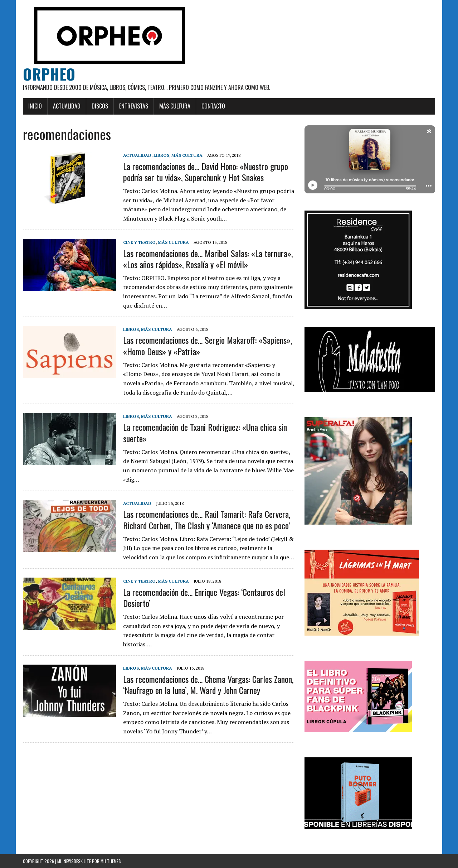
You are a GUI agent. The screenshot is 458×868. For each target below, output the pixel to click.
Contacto (213, 106)
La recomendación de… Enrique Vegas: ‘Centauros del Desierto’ (204, 597)
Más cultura (175, 106)
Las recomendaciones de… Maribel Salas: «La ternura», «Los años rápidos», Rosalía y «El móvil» (208, 259)
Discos (100, 106)
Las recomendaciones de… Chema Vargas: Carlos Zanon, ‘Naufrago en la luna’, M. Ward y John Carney (208, 684)
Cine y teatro (139, 242)
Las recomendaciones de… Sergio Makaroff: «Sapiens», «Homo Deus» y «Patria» (208, 345)
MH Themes (111, 861)
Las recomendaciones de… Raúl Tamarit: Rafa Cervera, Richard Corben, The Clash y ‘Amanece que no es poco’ (207, 519)
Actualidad (67, 106)
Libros (161, 155)
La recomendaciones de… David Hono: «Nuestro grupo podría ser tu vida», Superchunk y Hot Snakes (206, 172)
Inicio (35, 106)
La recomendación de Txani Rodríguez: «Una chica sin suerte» (205, 432)
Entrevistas (134, 106)
